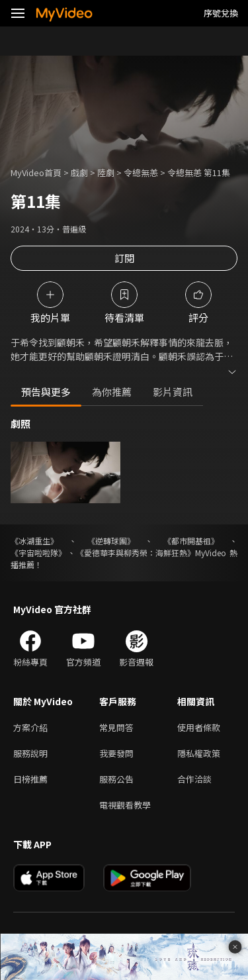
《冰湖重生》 (34, 541)
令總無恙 (141, 172)
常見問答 (116, 727)
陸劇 (106, 172)
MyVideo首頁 (36, 172)
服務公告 (116, 779)
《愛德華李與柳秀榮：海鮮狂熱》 (136, 553)
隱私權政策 (199, 753)
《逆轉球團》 (111, 541)
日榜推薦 (30, 779)
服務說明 (30, 753)
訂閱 (124, 258)
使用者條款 (199, 727)
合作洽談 (194, 779)
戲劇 (79, 172)
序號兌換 (221, 13)
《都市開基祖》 (191, 541)
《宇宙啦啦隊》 (38, 553)
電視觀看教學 (125, 805)
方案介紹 (30, 727)
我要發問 (116, 753)
